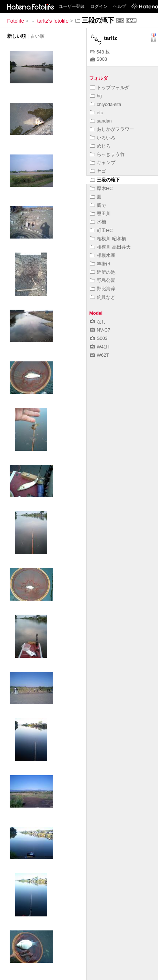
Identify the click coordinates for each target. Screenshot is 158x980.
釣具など (103, 297)
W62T (99, 355)
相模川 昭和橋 (108, 239)
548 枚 (100, 52)
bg (96, 96)
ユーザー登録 (72, 6)
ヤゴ (98, 171)
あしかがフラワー (112, 129)
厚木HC (101, 188)
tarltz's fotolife (49, 21)
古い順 (37, 36)
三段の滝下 (105, 180)
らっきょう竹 (107, 154)
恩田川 (100, 214)
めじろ (100, 146)
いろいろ (103, 138)
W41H (100, 347)
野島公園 (103, 280)
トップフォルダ (110, 87)
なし (98, 322)
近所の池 (103, 272)
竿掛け (100, 264)
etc (96, 113)
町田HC (101, 230)
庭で (98, 205)
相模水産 (103, 255)
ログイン (99, 6)
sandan (101, 121)
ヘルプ (120, 6)
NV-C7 (100, 330)
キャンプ (103, 163)
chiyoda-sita (106, 104)
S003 (99, 59)
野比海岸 (103, 289)
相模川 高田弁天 (110, 247)
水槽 (98, 222)
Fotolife (16, 21)
